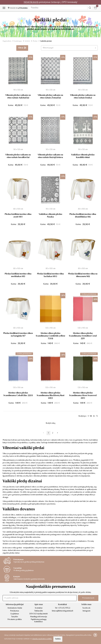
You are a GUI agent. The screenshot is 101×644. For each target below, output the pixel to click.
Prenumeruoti (88, 598)
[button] (69, 48)
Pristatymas (15, 611)
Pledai (35, 41)
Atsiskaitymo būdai (15, 608)
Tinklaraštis (39, 611)
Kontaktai (39, 608)
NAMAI (27, 41)
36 (94, 416)
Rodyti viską (50, 423)
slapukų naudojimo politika (42, 639)
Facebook (86, 608)
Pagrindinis (7, 41)
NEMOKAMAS (31, 2)
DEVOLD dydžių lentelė (39, 614)
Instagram (86, 611)
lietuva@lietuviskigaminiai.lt (63, 611)
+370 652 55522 (64, 608)
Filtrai (22, 48)
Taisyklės (15, 617)
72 (97, 416)
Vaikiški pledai (46, 41)
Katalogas (18, 41)
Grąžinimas (15, 614)
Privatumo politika (15, 620)
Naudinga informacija (39, 617)
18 (91, 416)
